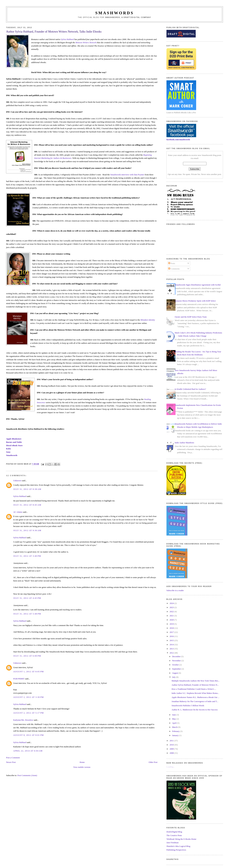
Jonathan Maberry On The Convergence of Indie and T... (195, 701)
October (176, 665)
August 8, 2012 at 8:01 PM (28, 735)
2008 (172, 753)
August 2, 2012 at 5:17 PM (28, 713)
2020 (172, 620)
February (176, 731)
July (174, 677)
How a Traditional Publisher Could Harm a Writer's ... (194, 689)
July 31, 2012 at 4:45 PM (27, 598)
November (177, 661)
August (175, 673)
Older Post (153, 762)
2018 (172, 628)
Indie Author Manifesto (184, 443)
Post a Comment (13, 758)
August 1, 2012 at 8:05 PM (28, 672)
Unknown (17, 481)
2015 (172, 640)
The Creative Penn (174, 835)
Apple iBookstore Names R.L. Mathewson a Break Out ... (195, 697)
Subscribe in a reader (175, 590)
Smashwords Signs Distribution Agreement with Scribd (198, 285)
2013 (172, 649)
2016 (172, 636)
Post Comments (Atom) (27, 775)
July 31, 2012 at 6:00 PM (27, 656)
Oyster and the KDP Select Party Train (191, 317)
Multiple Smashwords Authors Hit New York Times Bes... (196, 681)
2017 (172, 632)
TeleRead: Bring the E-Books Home (181, 839)
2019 (172, 624)
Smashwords (12, 455)
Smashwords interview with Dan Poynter (127, 175)
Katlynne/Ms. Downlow (23, 720)
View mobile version (82, 767)
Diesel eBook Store (14, 445)
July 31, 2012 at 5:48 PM (27, 614)
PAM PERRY (19, 679)
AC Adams (18, 512)
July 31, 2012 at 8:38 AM (27, 489)
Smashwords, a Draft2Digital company (128, 17)
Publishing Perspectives (176, 850)
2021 (172, 616)
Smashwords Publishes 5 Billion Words (188, 705)
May (174, 719)
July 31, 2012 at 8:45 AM (27, 505)
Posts (172, 263)
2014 (172, 645)
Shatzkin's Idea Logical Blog (178, 846)
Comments (174, 269)
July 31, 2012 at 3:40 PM (27, 556)
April (174, 723)
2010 (172, 745)
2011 (172, 741)
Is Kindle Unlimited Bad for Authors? (190, 389)
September (177, 669)
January (176, 735)
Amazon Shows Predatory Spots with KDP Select (195, 301)
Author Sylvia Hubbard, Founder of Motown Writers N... (195, 685)
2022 (172, 612)
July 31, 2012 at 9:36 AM (27, 530)
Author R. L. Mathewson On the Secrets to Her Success (195, 710)
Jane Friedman (173, 843)
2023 (172, 607)
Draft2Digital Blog (174, 832)
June (174, 715)
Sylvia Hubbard (67, 39)
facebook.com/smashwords (178, 139)
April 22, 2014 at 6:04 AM (28, 751)
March (175, 727)
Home (82, 762)
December (177, 656)
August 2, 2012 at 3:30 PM (28, 697)
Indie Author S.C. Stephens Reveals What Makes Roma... (195, 693)
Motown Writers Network (86, 42)
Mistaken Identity (148, 320)
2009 (172, 749)
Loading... (171, 767)
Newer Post (11, 762)
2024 (172, 603)
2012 (172, 653)
